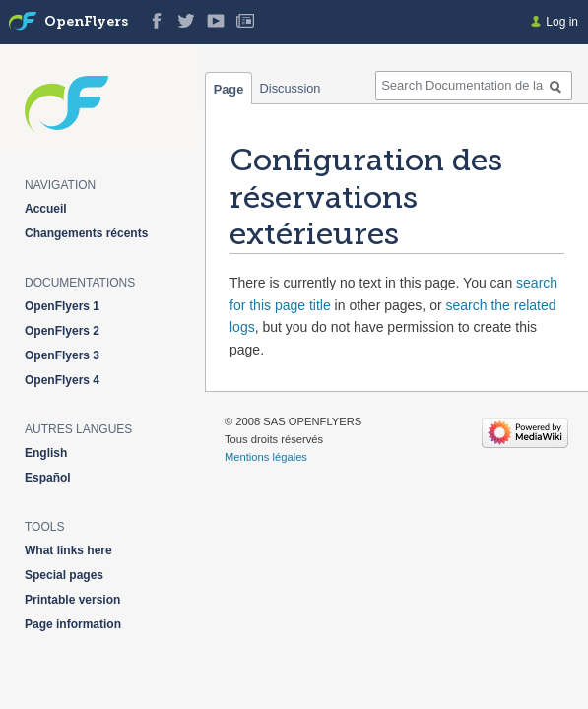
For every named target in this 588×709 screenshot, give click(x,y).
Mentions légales (266, 457)
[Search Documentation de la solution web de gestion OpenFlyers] (474, 86)
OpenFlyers (86, 22)
